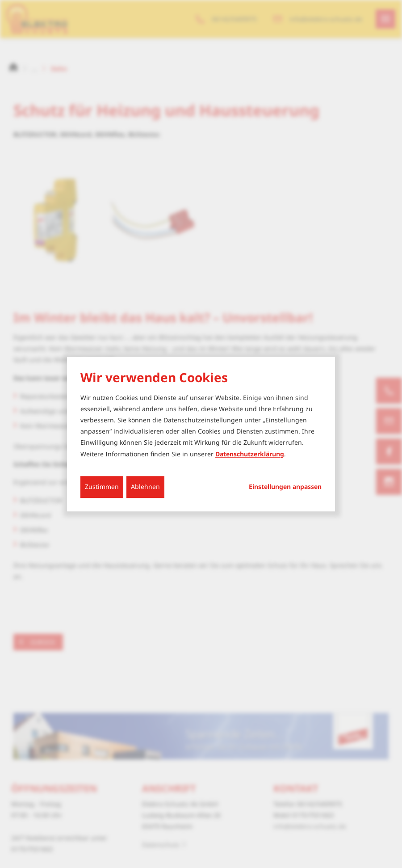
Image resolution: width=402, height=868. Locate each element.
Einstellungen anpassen (285, 487)
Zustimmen (102, 487)
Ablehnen (145, 487)
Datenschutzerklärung (250, 454)
